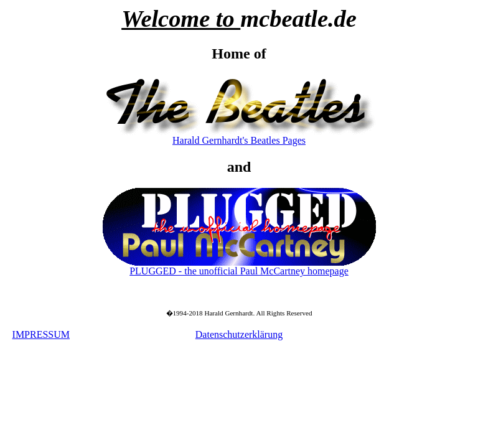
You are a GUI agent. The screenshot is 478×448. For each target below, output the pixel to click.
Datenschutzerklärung (239, 334)
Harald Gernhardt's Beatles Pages (239, 140)
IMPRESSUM (41, 334)
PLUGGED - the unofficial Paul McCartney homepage (239, 271)
